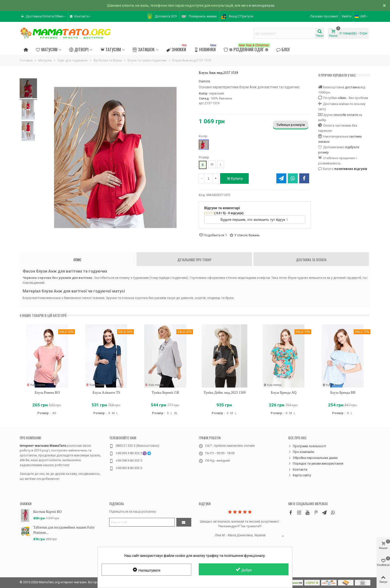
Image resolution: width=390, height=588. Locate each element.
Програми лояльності (307, 446)
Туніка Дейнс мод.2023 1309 (224, 393)
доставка (352, 87)
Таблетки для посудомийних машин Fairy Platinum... (64, 530)
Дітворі (79, 49)
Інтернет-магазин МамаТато (43, 446)
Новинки (206, 49)
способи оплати (346, 115)
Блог (283, 49)
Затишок (144, 49)
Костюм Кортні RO (48, 512)
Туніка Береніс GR (166, 393)
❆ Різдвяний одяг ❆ (247, 49)
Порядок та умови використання (316, 464)
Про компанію (30, 438)
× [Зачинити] (384, 5)
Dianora (204, 81)
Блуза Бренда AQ (284, 393)
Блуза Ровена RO (47, 393)
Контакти (298, 470)
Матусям (47, 49)
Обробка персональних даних (313, 458)
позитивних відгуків (351, 169)
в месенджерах (262, 5)
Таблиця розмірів (291, 125)
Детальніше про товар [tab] (194, 260)
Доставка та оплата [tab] (311, 260)
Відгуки (205, 504)
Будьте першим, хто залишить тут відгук (254, 220)
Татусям (111, 49)
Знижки (177, 49)
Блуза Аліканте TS (106, 393)
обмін (342, 98)
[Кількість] (209, 178)
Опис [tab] (77, 260)
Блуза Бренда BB (343, 393)
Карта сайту (300, 475)
